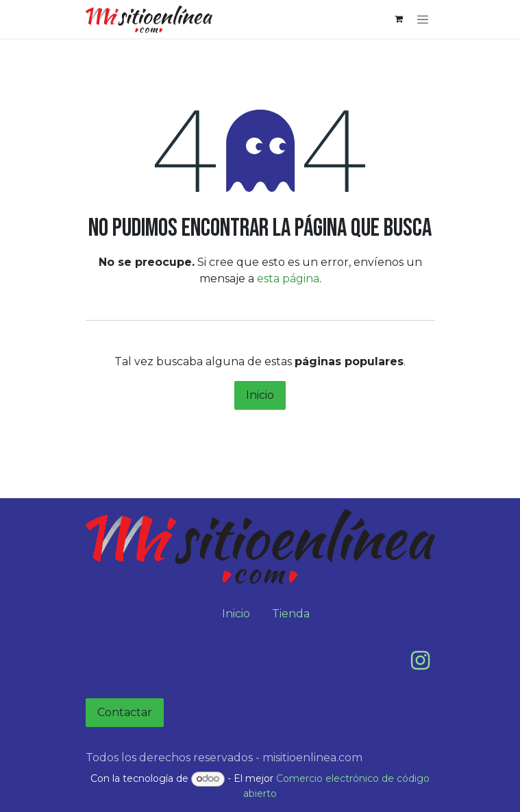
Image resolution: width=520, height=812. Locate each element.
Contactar (125, 712)
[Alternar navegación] (423, 19)
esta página (288, 279)
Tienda (291, 614)
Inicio (260, 395)
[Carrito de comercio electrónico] (399, 19)
